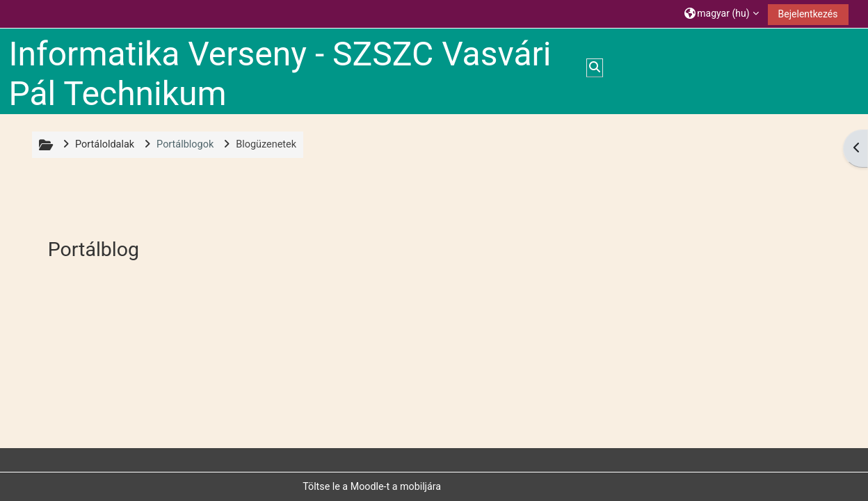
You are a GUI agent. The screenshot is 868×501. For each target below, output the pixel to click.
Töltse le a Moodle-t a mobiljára (372, 486)
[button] (721, 14)
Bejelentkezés (808, 14)
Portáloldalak (105, 144)
